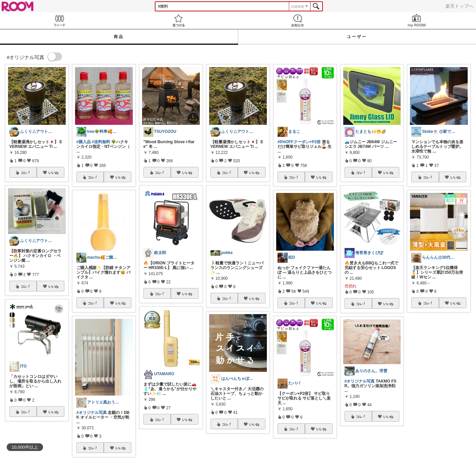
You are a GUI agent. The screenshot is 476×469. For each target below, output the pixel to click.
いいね (53, 173)
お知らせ (298, 21)
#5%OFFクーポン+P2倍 (299, 142)
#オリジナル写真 (92, 413)
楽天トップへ (459, 6)
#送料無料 (101, 142)
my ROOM (416, 21)
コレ (26, 173)
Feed (60, 21)
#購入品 (84, 142)
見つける (179, 21)
